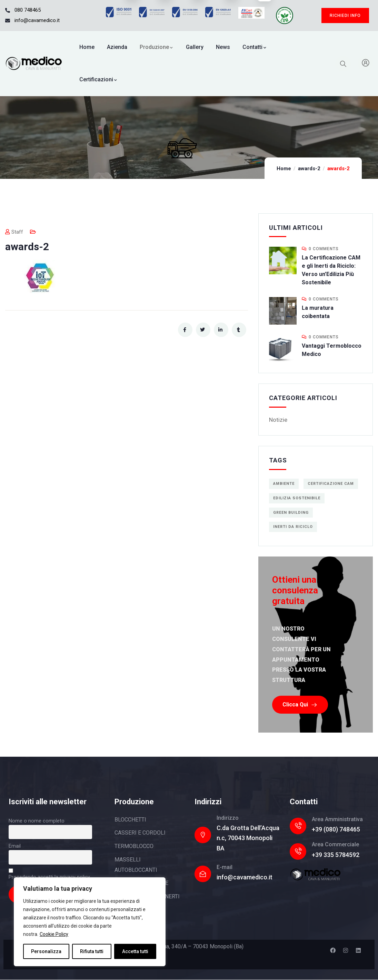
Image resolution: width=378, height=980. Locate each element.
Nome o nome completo (37, 821)
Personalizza (46, 951)
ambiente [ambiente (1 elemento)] (284, 484)
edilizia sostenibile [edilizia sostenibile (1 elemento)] (297, 498)
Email (15, 846)
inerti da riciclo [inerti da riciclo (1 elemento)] (293, 527)
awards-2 (309, 169)
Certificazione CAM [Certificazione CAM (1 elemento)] (331, 484)
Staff (14, 232)
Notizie (278, 420)
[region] (90, 922)
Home (284, 169)
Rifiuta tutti (92, 951)
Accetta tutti (135, 951)
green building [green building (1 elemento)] (291, 513)
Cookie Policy (54, 934)
